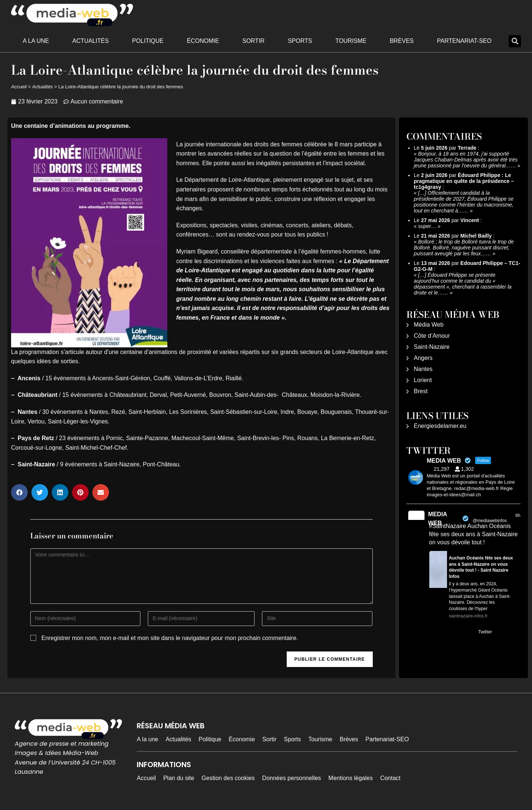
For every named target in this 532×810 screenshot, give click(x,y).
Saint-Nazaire (432, 347)
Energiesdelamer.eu (440, 426)
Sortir (253, 41)
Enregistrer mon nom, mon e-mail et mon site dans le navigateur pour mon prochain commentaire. (170, 638)
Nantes (423, 369)
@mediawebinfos (490, 521)
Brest (421, 391)
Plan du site (179, 778)
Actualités (91, 41)
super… (427, 226)
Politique (148, 41)
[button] (515, 41)
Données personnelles (292, 778)
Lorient (423, 380)
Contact (390, 778)
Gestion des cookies (228, 778)
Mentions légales (351, 778)
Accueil (19, 87)
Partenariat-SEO (464, 41)
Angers (423, 358)
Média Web (429, 325)
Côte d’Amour (432, 336)
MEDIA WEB (438, 519)
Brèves (402, 41)
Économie (203, 41)
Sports (300, 41)
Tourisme (351, 41)
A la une (36, 41)
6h (518, 515)
